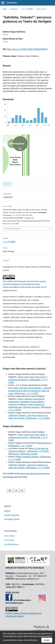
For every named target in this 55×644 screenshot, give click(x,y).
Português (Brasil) (12, 519)
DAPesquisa (12, 3)
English (7, 511)
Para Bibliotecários (12, 544)
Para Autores (9, 540)
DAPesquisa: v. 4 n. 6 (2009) (38, 418)
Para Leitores (9, 536)
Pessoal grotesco (44, 443)
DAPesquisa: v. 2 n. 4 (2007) (27, 393)
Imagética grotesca (31, 457)
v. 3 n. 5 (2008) (27, 9)
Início (5, 9)
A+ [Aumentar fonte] (10, 490)
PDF (8, 184)
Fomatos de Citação (13, 228)
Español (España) (12, 515)
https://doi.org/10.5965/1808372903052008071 (28, 49)
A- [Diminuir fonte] (22, 490)
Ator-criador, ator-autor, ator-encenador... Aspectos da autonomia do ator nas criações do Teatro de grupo (30, 391)
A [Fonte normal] (16, 490)
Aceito (47, 640)
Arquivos (14, 9)
